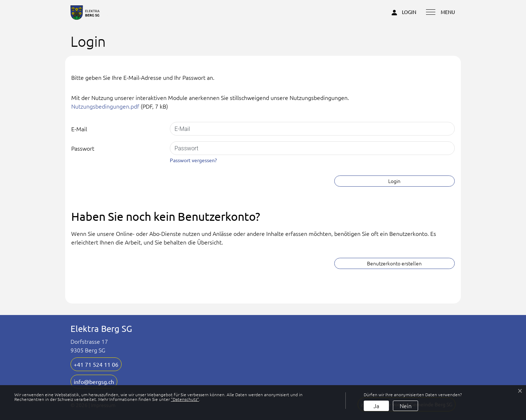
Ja (376, 406)
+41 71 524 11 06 (96, 364)
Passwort (83, 148)
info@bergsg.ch (94, 382)
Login (394, 181)
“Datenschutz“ (185, 399)
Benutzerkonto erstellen (394, 263)
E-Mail (79, 129)
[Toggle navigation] (438, 11)
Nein (406, 406)
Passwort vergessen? (193, 160)
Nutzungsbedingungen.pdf (105, 106)
